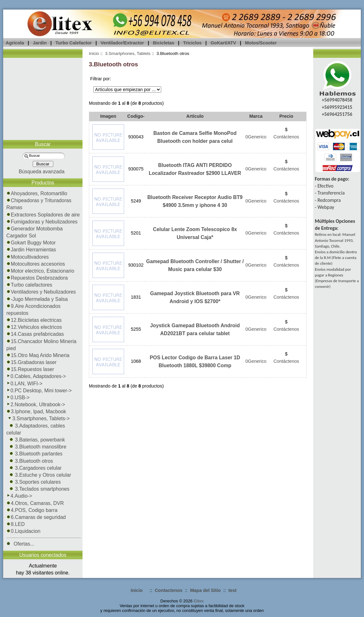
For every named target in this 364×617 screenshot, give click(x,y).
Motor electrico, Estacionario (40, 271)
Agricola (15, 43)
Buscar (43, 144)
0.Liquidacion (23, 531)
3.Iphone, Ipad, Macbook (36, 411)
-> (38, 418)
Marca (256, 116)
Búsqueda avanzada (42, 172)
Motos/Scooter (261, 43)
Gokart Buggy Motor (31, 243)
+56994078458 (337, 100)
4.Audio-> (19, 496)
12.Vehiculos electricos (34, 327)
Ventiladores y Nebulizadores (41, 292)
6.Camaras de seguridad (36, 517)
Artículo (195, 116)
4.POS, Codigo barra (32, 510)
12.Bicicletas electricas (34, 320)
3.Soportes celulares (34, 482)
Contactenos (169, 590)
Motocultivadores (28, 257)
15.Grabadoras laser (31, 362)
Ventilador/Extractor (122, 43)
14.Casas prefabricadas (35, 334)
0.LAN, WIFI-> (24, 384)
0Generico (256, 137)
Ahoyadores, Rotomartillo (37, 193)
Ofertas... (20, 544)
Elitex (199, 601)
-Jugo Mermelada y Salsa (37, 299)
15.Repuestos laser (30, 369)
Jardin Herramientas (31, 250)
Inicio (94, 53)
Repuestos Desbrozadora (37, 278)
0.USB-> (18, 398)
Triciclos (192, 43)
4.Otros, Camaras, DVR (35, 503)
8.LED (16, 524)
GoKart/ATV (223, 43)
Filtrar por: (101, 79)
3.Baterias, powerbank (36, 440)
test (233, 590)
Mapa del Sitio (205, 590)
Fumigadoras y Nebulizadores (42, 222)
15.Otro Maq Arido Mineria (38, 355)
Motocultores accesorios (36, 264)
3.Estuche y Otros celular (39, 475)
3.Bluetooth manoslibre (36, 447)
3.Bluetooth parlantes (34, 454)
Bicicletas (164, 43)
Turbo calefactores (29, 285)
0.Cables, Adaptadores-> (36, 376)
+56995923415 (337, 107)
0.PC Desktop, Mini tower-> (39, 391)
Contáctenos (286, 137)
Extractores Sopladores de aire (43, 215)
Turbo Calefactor (74, 43)
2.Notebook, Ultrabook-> (36, 405)
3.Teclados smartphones (38, 489)
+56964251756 (337, 114)
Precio (286, 116)
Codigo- (136, 116)
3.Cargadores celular (34, 468)
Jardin (40, 43)
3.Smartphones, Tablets (128, 53)
